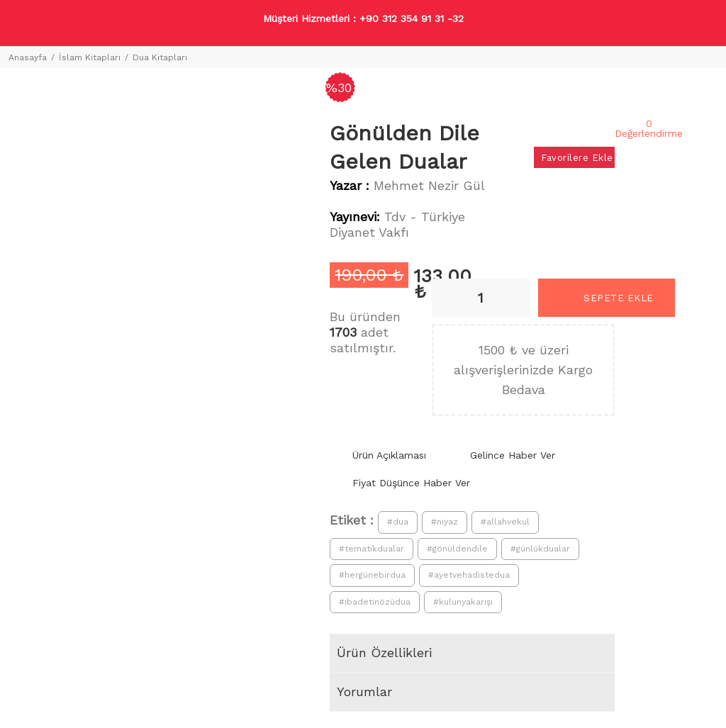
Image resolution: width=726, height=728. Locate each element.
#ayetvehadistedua (469, 575)
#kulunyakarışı (463, 602)
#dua (398, 522)
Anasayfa (28, 57)
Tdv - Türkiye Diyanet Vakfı (397, 224)
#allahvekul (505, 522)
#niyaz (445, 522)
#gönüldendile (457, 549)
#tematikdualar (372, 549)
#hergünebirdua (372, 575)
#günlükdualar (540, 549)
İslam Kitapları (90, 57)
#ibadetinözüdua (375, 602)
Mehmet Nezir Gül (429, 185)
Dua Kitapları (160, 57)
